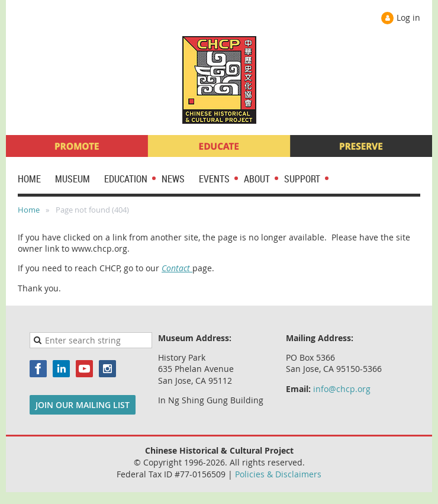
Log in (408, 17)
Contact (177, 268)
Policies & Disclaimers (278, 474)
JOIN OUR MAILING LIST (83, 405)
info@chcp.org (342, 389)
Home (29, 210)
